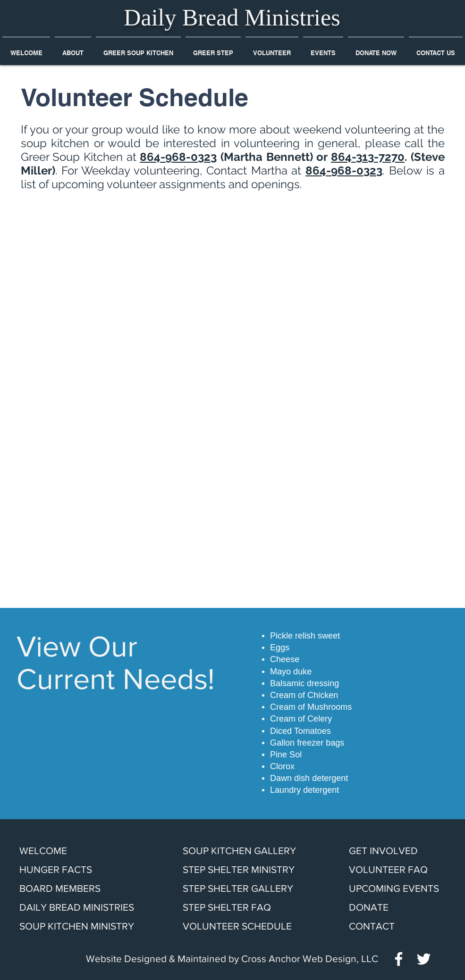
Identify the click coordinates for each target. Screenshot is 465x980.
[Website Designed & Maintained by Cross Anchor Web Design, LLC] (232, 959)
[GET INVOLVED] (388, 851)
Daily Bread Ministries (232, 17)
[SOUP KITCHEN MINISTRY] (85, 926)
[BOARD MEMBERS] (63, 889)
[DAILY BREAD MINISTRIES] (81, 907)
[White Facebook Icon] (399, 959)
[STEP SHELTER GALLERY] (248, 889)
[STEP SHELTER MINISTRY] (248, 870)
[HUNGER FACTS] (63, 870)
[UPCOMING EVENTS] (397, 889)
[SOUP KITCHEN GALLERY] (248, 851)
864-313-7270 (368, 157)
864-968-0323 (178, 157)
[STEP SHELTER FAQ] (248, 907)
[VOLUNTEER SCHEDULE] (246, 926)
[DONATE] (373, 907)
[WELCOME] (63, 851)
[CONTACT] (378, 926)
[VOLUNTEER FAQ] (391, 870)
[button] (73, 49)
